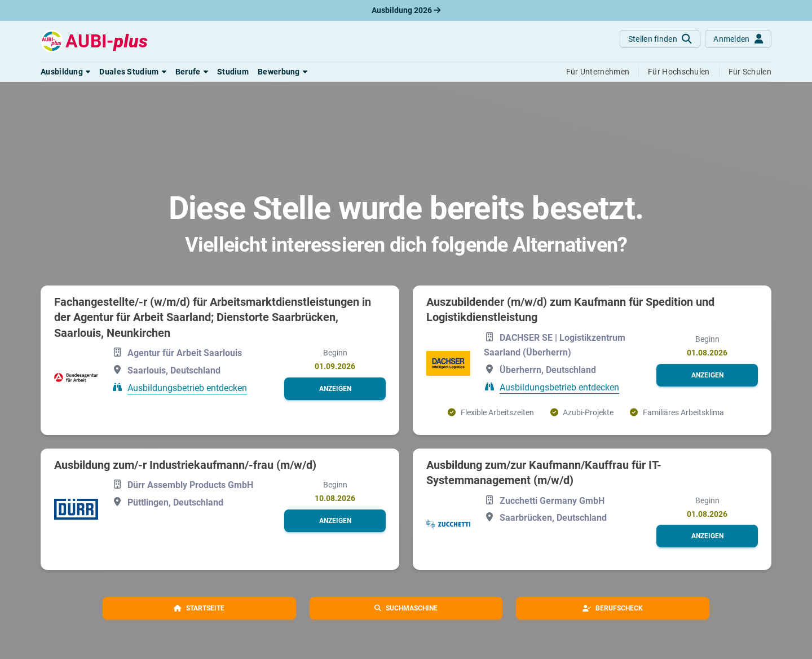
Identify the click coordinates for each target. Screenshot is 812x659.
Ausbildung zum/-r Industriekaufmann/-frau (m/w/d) (185, 465)
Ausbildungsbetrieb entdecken (187, 388)
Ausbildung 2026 (406, 10)
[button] (65, 72)
